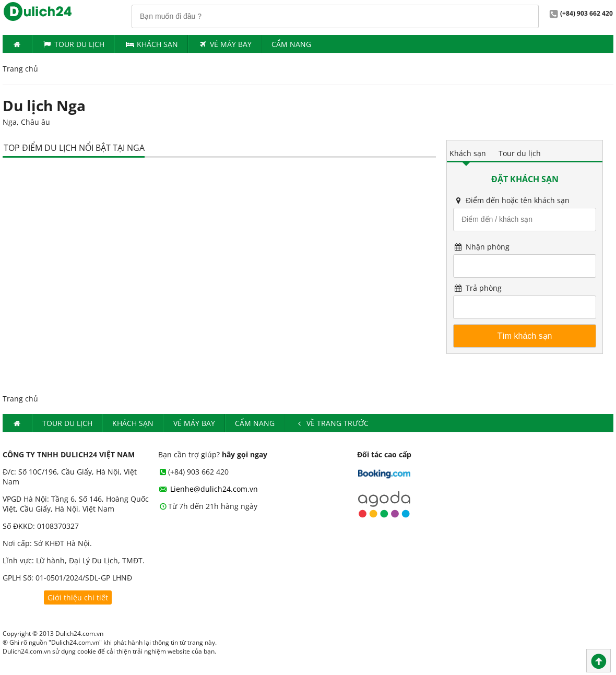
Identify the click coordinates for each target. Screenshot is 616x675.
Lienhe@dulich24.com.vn (208, 489)
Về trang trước (332, 423)
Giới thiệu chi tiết (78, 597)
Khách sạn (468, 153)
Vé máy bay (225, 44)
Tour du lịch (74, 44)
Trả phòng (477, 288)
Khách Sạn (151, 44)
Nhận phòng (481, 247)
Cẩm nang (291, 44)
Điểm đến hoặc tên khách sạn (511, 200)
